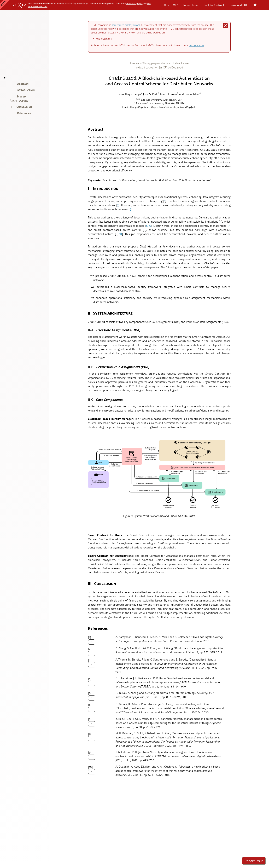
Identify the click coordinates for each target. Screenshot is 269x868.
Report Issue (191, 5)
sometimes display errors (126, 25)
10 (121, 234)
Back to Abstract (214, 5)
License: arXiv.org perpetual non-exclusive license (159, 63)
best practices (196, 45)
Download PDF (239, 5)
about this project (134, 4)
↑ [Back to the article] (92, 642)
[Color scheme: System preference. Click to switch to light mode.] (255, 5)
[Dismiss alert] (225, 26)
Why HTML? (171, 5)
